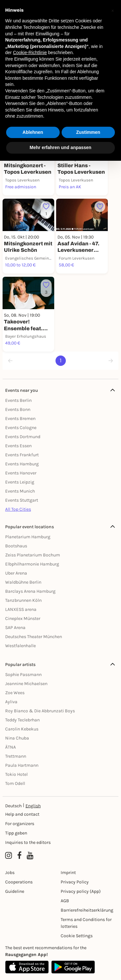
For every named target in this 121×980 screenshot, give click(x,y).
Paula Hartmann (22, 765)
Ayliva (11, 702)
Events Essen (18, 446)
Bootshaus (16, 546)
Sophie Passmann (23, 675)
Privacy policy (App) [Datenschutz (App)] (81, 891)
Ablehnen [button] (33, 132)
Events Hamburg (22, 464)
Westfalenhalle (20, 646)
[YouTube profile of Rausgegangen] (30, 856)
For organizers (20, 824)
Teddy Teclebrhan (22, 720)
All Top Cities (18, 509)
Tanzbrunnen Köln (23, 600)
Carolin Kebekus (22, 729)
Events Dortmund (23, 437)
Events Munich (20, 491)
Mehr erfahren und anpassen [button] (60, 147)
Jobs (10, 873)
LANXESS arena (21, 609)
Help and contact (22, 814)
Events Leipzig (20, 482)
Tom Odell (15, 783)
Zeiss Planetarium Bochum (33, 555)
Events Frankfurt (22, 455)
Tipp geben (16, 833)
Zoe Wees (15, 693)
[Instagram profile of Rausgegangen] (9, 856)
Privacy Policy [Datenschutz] (75, 882)
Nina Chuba (17, 738)
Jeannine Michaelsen (26, 684)
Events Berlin (18, 400)
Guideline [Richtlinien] (15, 891)
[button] (113, 10)
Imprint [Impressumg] (68, 873)
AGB (65, 901)
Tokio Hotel (16, 774)
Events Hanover (21, 473)
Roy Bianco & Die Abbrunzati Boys (40, 711)
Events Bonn (18, 409)
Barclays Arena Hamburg (30, 591)
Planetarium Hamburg (28, 537)
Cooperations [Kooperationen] (19, 882)
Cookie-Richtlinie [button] (30, 52)
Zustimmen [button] (88, 132)
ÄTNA (10, 747)
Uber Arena (16, 573)
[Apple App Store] (27, 967)
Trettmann (16, 756)
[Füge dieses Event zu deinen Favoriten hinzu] (46, 210)
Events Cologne (21, 428)
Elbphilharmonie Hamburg (32, 564)
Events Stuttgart (22, 500)
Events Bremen (20, 419)
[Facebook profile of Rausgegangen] (19, 856)
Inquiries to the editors (28, 842)
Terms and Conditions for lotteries (86, 923)
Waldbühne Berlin (23, 582)
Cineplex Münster (23, 618)
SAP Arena (15, 628)
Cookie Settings (77, 936)
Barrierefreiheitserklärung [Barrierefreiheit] (87, 910)
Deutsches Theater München (34, 637)
